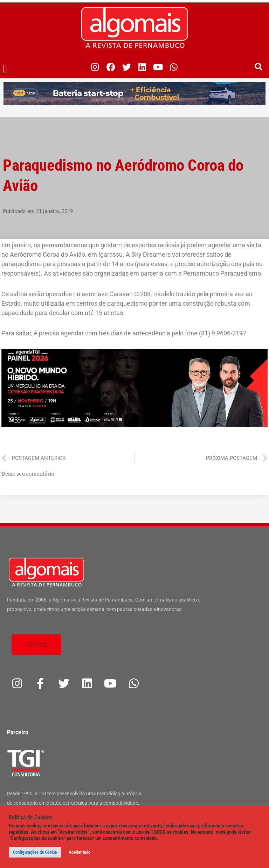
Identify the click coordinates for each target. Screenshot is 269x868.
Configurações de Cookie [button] (35, 852)
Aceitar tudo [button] (80, 852)
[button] (5, 69)
